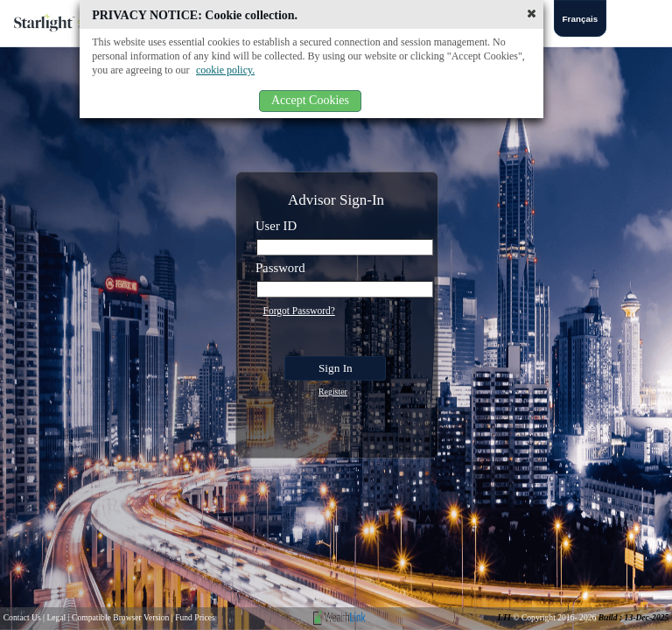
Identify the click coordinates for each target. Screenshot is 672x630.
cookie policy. (225, 70)
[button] (531, 13)
